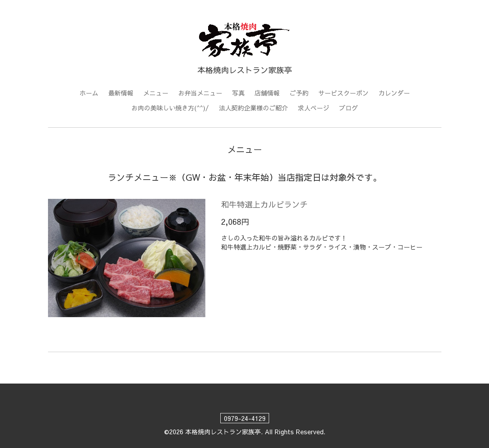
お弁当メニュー (200, 93)
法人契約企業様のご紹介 (253, 108)
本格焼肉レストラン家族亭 (223, 431)
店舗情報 (267, 93)
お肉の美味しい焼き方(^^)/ (170, 108)
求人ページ (314, 108)
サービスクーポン (343, 93)
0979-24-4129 (245, 418)
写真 (238, 93)
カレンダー (394, 93)
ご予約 (299, 93)
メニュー (156, 93)
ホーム (89, 93)
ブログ (349, 108)
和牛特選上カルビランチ (264, 204)
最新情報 (121, 93)
